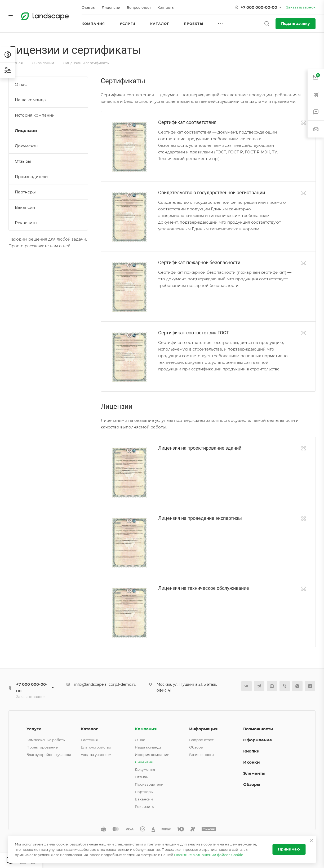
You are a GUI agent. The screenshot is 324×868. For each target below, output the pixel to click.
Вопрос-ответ (201, 740)
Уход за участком (96, 755)
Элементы (254, 773)
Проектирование (42, 747)
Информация (203, 729)
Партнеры (25, 192)
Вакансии (25, 207)
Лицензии (26, 130)
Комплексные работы (46, 740)
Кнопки (251, 751)
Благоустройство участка (49, 755)
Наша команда (30, 100)
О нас (21, 84)
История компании (35, 115)
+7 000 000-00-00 (259, 7)
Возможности (201, 755)
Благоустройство (96, 747)
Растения (89, 740)
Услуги (34, 729)
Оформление (258, 740)
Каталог (89, 729)
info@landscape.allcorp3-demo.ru (105, 684)
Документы (27, 146)
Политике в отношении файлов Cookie (209, 855)
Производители (31, 177)
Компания (146, 729)
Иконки (252, 762)
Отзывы (23, 161)
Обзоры (196, 747)
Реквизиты (26, 223)
